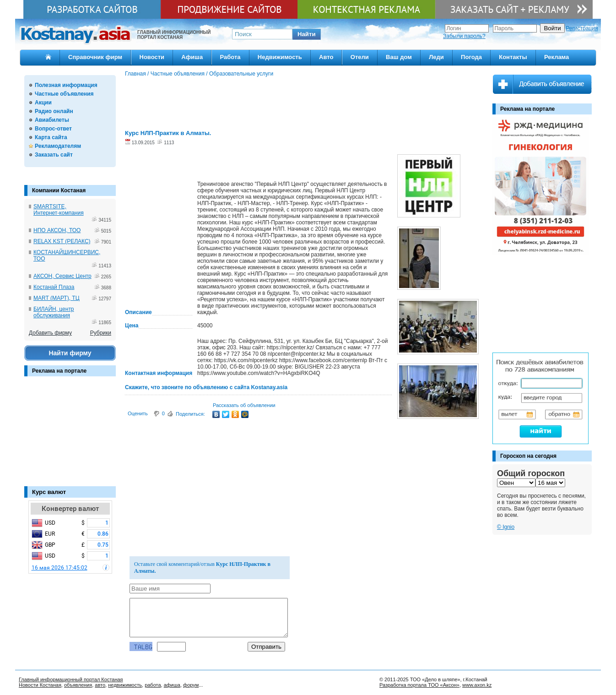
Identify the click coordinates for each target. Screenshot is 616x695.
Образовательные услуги (241, 74)
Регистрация (582, 28)
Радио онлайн (54, 111)
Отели (360, 57)
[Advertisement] (70, 436)
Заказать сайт (54, 155)
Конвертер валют (70, 509)
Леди (436, 57)
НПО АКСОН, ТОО (57, 230)
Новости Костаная (40, 685)
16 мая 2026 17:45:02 (59, 568)
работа (153, 685)
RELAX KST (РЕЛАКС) (62, 241)
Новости (152, 57)
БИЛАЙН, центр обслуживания (54, 312)
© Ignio (506, 527)
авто (100, 685)
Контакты (513, 57)
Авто (326, 57)
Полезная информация (66, 85)
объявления (78, 685)
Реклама (557, 57)
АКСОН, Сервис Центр (62, 276)
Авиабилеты (52, 120)
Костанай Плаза (54, 287)
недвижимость (125, 685)
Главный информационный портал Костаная (71, 679)
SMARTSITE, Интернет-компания (59, 210)
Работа (230, 57)
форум (191, 685)
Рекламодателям (58, 146)
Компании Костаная (59, 190)
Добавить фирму (50, 333)
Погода (471, 57)
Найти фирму (70, 353)
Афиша (192, 57)
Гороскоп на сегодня (528, 456)
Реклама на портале (59, 371)
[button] (307, 34)
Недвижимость (280, 57)
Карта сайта (51, 137)
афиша (172, 685)
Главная (135, 74)
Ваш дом (399, 57)
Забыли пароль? (464, 36)
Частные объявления (64, 94)
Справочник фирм (95, 57)
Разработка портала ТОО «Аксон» (419, 685)
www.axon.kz (477, 685)
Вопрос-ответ (53, 129)
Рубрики (101, 333)
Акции (43, 103)
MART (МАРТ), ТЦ (57, 298)
